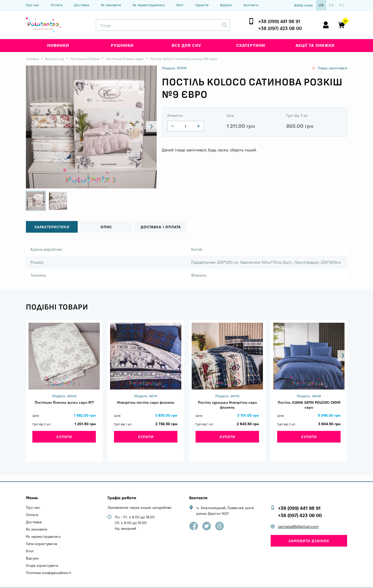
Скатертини (251, 45)
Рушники (122, 45)
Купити (64, 443)
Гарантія (202, 5)
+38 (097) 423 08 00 (280, 28)
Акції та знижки (315, 45)
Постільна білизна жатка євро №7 (64, 406)
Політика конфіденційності (48, 563)
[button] (148, 127)
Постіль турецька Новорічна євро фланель (227, 406)
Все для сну (187, 45)
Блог (180, 5)
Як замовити (111, 5)
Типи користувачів (41, 534)
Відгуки (226, 5)
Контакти (251, 5)
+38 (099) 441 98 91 (279, 21)
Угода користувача (42, 556)
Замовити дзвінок (309, 531)
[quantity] (173, 126)
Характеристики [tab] (52, 227)
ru (342, 5)
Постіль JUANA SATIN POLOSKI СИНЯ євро (309, 406)
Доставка (82, 5)
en (332, 5)
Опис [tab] (106, 227)
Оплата (57, 5)
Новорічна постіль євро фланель (146, 406)
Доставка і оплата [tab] (161, 227)
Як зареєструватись (149, 5)
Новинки (58, 45)
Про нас (33, 5)
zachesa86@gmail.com (298, 517)
